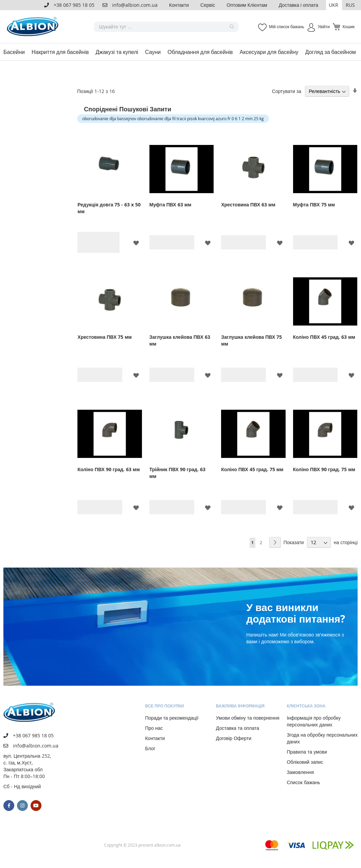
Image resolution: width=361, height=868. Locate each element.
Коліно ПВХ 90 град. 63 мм (109, 469)
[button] (334, 5)
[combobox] (166, 27)
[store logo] (34, 27)
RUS (350, 5)
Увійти (324, 26)
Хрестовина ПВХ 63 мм (248, 205)
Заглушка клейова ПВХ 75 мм (251, 340)
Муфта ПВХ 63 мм (170, 205)
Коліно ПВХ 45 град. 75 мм (252, 469)
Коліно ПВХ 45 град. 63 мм (324, 337)
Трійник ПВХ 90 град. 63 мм (177, 473)
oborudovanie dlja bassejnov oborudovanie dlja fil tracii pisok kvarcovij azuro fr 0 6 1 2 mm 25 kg (173, 118)
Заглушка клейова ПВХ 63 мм (180, 340)
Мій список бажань (286, 26)
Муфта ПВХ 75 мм (314, 205)
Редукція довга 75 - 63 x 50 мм (109, 208)
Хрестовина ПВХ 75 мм (105, 337)
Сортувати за (287, 91)
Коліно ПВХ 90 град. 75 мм (324, 469)
